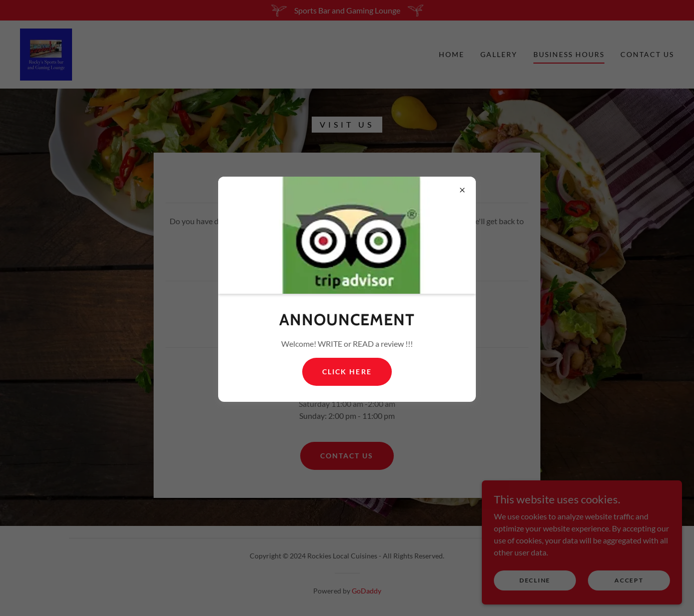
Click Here (347, 372)
